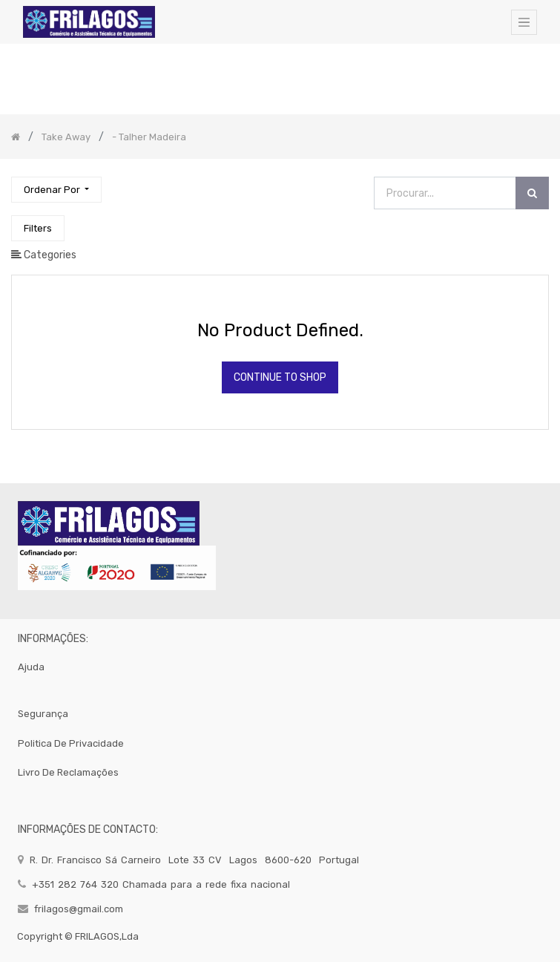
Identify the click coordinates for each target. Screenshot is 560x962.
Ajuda (31, 667)
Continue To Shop (280, 377)
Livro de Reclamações (68, 772)
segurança (43, 714)
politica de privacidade (71, 743)
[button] (56, 190)
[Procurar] (532, 193)
